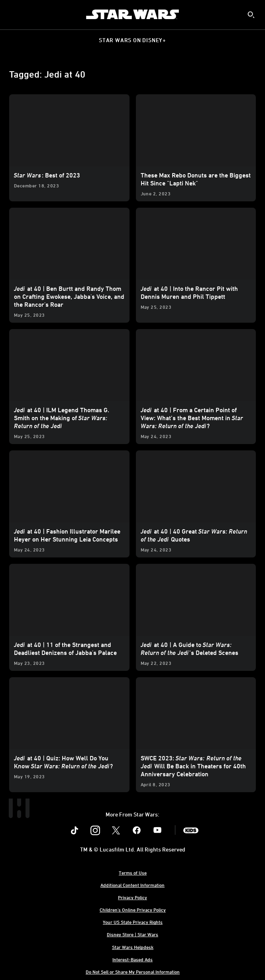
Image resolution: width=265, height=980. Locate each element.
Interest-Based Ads (132, 959)
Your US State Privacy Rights (133, 922)
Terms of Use (133, 873)
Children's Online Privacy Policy (133, 910)
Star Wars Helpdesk (133, 947)
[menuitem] (13, 14)
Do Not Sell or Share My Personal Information (133, 972)
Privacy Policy (132, 897)
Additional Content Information (132, 885)
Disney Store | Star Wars (132, 934)
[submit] (251, 15)
